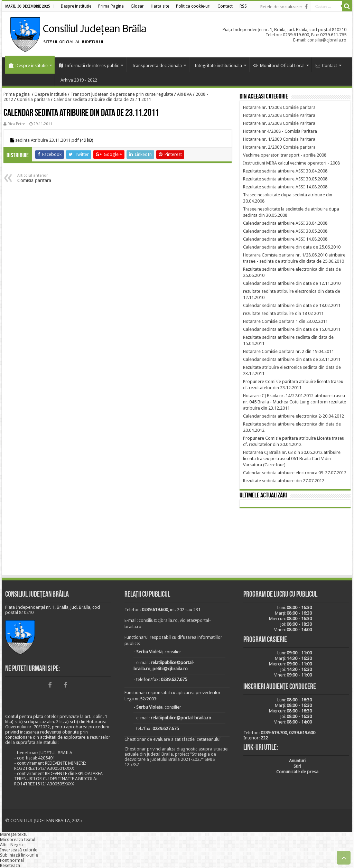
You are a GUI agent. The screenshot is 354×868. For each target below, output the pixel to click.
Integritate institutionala (218, 66)
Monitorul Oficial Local (279, 66)
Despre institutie (28, 66)
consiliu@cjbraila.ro (158, 620)
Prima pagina (17, 94)
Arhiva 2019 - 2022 (79, 80)
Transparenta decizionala (157, 66)
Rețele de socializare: (281, 7)
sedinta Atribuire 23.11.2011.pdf (47, 140)
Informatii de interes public (89, 66)
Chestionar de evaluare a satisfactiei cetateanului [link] (173, 739)
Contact (326, 66)
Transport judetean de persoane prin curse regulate (122, 94)
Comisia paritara (33, 99)
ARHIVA (184, 94)
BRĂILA (295, 543)
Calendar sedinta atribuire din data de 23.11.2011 (102, 99)
